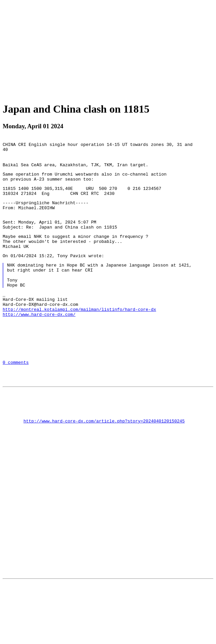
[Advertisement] (109, 49)
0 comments (16, 396)
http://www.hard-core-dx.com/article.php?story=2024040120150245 (104, 464)
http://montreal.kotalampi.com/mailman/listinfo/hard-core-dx (79, 335)
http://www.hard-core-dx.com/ (39, 341)
